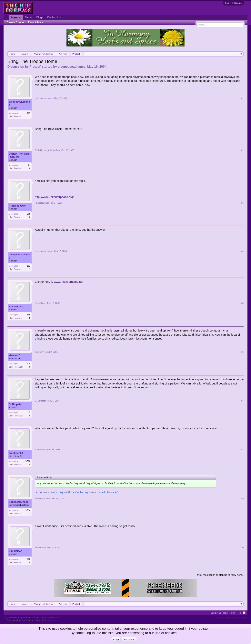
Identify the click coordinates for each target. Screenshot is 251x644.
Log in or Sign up (233, 3)
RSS (244, 613)
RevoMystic (16, 307)
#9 (242, 498)
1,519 (28, 364)
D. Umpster (16, 404)
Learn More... (129, 639)
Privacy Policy (240, 618)
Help (225, 613)
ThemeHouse (50, 620)
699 (29, 315)
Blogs (40, 17)
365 (29, 214)
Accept (116, 639)
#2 (242, 150)
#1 (242, 98)
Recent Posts (35, 22)
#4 (242, 251)
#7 (242, 401)
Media (29, 17)
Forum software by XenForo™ (32, 618)
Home (232, 613)
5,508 (28, 461)
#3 (242, 203)
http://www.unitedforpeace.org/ (54, 197)
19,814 (27, 510)
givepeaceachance (71, 67)
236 (29, 559)
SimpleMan (16, 551)
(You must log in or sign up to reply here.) (220, 575)
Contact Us (54, 17)
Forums (16, 17)
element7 (14, 355)
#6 (242, 352)
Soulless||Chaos (19, 502)
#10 (242, 547)
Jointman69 (16, 453)
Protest (35, 67)
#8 (242, 450)
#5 (242, 303)
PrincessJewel (18, 206)
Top (239, 613)
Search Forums (16, 22)
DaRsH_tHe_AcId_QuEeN (19, 155)
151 (29, 113)
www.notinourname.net (69, 282)
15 (29, 412)
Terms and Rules (223, 618)
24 (29, 165)
